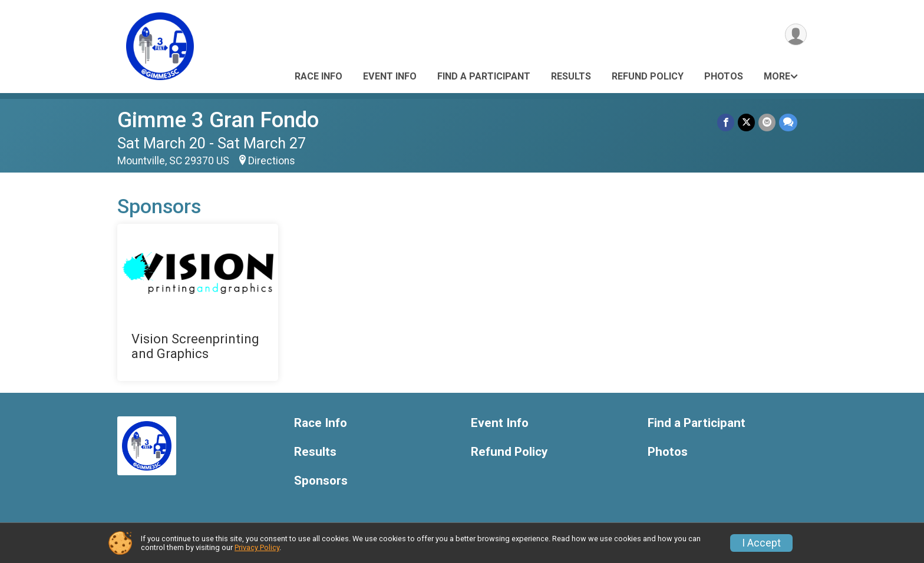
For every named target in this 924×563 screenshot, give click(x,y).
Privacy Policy (257, 547)
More (777, 76)
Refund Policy (648, 76)
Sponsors (321, 481)
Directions (272, 161)
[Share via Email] (767, 122)
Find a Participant (484, 76)
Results (571, 76)
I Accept (761, 543)
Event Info (390, 76)
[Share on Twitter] (746, 122)
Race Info (319, 76)
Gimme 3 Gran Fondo (218, 120)
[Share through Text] (788, 122)
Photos (724, 76)
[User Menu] (796, 34)
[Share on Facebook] (726, 122)
